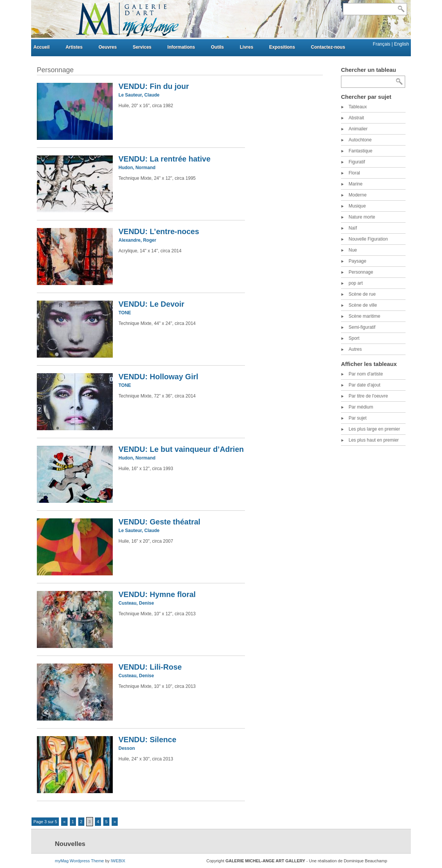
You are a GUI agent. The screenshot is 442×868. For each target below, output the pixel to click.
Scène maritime (364, 316)
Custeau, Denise (136, 603)
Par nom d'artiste (366, 374)
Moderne (358, 195)
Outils (217, 47)
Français (382, 44)
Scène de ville (363, 305)
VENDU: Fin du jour (154, 86)
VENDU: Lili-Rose (150, 667)
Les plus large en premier (374, 429)
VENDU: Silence (147, 740)
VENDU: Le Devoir (151, 304)
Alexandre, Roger (137, 240)
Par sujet (358, 418)
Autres (355, 349)
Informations (181, 47)
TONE (125, 313)
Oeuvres (107, 47)
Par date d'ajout (365, 385)
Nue (353, 250)
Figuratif (357, 162)
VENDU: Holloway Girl (158, 377)
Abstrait (356, 118)
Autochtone (360, 140)
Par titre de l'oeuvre (368, 396)
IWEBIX (118, 861)
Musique (357, 206)
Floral (354, 173)
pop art (356, 283)
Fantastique (361, 151)
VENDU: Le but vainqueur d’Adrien (181, 449)
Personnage (361, 272)
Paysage (358, 261)
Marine (356, 184)
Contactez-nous (328, 47)
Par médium (361, 407)
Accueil (42, 47)
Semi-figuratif (362, 327)
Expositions (282, 47)
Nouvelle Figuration (368, 239)
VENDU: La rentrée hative (164, 159)
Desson (127, 748)
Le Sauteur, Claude (139, 95)
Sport (354, 338)
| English (400, 44)
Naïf (353, 228)
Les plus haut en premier (374, 440)
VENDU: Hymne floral (157, 594)
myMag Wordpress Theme (80, 861)
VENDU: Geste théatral (159, 522)
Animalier (358, 129)
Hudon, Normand (137, 168)
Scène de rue (362, 294)
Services (142, 47)
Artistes (74, 47)
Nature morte (362, 217)
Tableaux (358, 107)
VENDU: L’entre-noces (159, 231)
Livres (246, 47)
